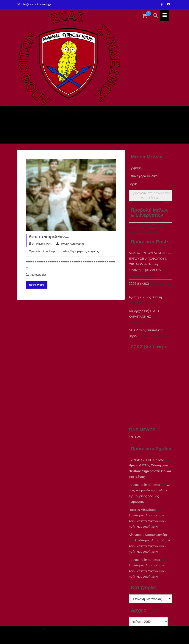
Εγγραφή (135, 168)
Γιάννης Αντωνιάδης (70, 244)
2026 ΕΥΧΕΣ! (139, 284)
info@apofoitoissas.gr (34, 4)
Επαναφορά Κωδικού (144, 176)
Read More (37, 285)
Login (133, 184)
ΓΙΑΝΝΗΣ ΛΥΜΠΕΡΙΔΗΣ (146, 460)
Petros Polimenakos (144, 485)
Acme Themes (159, 637)
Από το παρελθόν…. (49, 237)
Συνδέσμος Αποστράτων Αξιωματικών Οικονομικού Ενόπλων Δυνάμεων (147, 521)
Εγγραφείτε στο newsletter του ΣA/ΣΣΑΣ (150, 195)
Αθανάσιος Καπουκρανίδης (148, 535)
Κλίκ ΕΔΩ (135, 437)
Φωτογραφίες (38, 275)
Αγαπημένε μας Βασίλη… (146, 297)
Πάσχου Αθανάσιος (142, 510)
